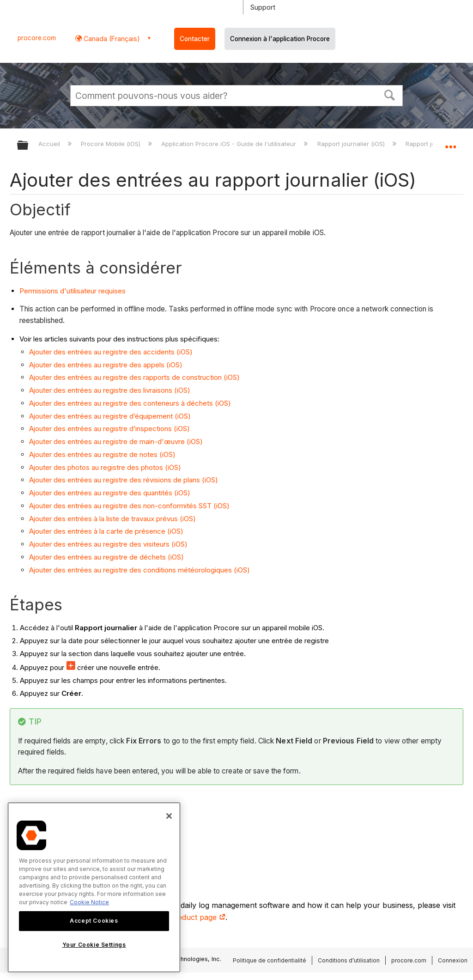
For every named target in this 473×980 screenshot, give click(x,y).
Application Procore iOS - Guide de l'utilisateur (230, 144)
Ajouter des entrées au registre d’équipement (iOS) (110, 416)
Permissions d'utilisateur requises (73, 291)
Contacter (195, 39)
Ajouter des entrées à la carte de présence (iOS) (106, 531)
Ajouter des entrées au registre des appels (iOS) (106, 365)
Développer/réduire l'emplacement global (450, 142)
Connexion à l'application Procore (280, 39)
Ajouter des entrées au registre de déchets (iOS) (106, 557)
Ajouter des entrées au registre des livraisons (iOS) (110, 390)
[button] (390, 94)
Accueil (50, 144)
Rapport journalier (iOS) (352, 144)
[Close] (169, 816)
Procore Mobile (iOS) (112, 144)
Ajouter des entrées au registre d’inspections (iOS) (109, 429)
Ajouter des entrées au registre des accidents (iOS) (111, 352)
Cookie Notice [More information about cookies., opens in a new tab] (89, 902)
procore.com (37, 38)
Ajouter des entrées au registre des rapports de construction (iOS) (134, 377)
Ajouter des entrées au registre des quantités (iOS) (110, 493)
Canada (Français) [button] (111, 39)
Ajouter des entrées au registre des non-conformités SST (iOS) (129, 506)
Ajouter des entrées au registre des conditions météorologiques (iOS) (139, 570)
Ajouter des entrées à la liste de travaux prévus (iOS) (112, 519)
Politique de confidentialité (270, 960)
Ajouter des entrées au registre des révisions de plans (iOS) (124, 480)
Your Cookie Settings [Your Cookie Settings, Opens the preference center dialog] (94, 945)
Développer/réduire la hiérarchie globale (29, 146)
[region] (94, 887)
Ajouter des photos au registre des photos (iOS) (105, 467)
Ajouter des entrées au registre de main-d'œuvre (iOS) (116, 441)
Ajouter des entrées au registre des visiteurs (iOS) (108, 544)
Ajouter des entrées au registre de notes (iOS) (102, 454)
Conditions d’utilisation (349, 960)
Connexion (453, 960)
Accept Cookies (94, 921)
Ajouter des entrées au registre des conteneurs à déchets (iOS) (130, 403)
